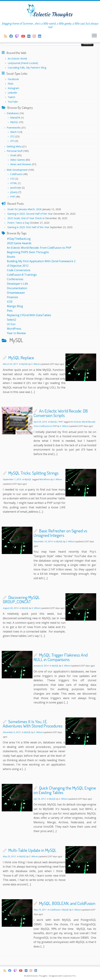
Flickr (11, 84)
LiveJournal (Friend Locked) (23, 63)
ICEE (10, 302)
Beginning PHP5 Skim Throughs (28, 252)
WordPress (14, 329)
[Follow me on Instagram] (35, 36)
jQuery (14, 192)
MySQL (14, 122)
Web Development (17, 170)
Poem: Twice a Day (18, 223)
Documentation (17, 288)
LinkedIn (12, 93)
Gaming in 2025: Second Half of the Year (30, 214)
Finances (13, 297)
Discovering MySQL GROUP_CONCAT (21, 599)
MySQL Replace (21, 358)
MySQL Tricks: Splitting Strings (33, 473)
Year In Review (16, 333)
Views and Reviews (21, 164)
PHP (13, 197)
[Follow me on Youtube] (24, 36)
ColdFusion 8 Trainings (22, 275)
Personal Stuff (15, 151)
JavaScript (16, 188)
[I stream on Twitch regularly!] (18, 36)
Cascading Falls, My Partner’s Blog (27, 68)
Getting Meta (14, 146)
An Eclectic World (17, 59)
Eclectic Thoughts (39, 976)
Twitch (11, 97)
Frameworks (14, 128)
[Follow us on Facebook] (12, 36)
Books (11, 257)
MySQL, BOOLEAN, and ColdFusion (67, 903)
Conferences (15, 279)
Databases (13, 113)
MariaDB (15, 118)
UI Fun (11, 324)
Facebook (13, 79)
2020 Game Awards (19, 243)
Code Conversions (19, 270)
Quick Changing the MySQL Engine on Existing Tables (65, 790)
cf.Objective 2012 (18, 266)
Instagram (13, 88)
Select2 (11, 320)
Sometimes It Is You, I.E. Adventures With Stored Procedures (33, 724)
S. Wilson (35, 364)
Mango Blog (15, 306)
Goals (13, 155)
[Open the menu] (94, 36)
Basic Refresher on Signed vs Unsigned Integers (60, 533)
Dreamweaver (16, 293)
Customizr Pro (69, 976)
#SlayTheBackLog (19, 239)
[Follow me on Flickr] (30, 36)
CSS (12, 179)
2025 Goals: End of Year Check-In (26, 218)
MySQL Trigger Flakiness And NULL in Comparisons (61, 657)
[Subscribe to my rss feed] (7, 36)
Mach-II (14, 132)
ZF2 (12, 136)
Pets (10, 311)
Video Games (18, 160)
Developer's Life (17, 284)
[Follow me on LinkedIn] (41, 36)
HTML (14, 183)
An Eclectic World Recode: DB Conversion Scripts (61, 413)
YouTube (13, 102)
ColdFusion (16, 174)
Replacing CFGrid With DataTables (29, 315)
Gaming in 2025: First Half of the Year (28, 227)
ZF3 (12, 141)
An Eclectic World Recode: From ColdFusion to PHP (39, 248)
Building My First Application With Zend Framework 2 (41, 261)
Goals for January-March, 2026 (25, 209)
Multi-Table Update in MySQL (32, 850)
